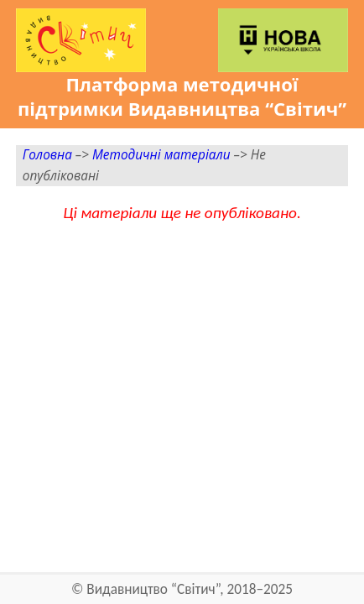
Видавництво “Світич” (153, 589)
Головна (47, 155)
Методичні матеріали (161, 155)
